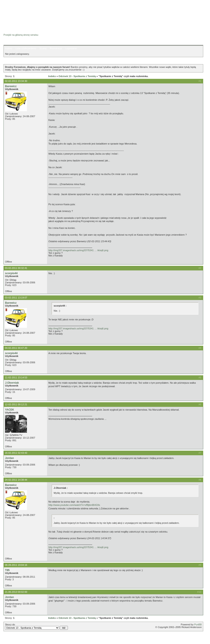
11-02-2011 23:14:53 (16, 378)
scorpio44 (11, 273)
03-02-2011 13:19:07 (16, 298)
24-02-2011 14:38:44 (16, 480)
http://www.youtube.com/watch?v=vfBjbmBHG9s (74, 505)
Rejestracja (56, 48)
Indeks (9, 48)
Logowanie (71, 48)
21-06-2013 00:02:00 (16, 592)
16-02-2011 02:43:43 (16, 453)
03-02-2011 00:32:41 (16, 268)
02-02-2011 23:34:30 (16, 81)
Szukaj (43, 48)
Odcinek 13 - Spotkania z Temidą (77, 76)
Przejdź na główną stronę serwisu (21, 35)
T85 (7, 570)
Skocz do (36, 626)
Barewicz (11, 86)
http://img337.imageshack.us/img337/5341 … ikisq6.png (78, 250)
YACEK (10, 410)
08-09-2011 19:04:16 (16, 565)
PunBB (198, 625)
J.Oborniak (12, 383)
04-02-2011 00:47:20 (16, 348)
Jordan (9, 458)
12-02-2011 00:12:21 (16, 404)
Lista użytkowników (26, 48)
